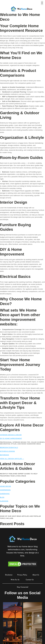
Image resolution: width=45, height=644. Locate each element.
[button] (42, 3)
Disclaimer (9, 575)
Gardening (5, 494)
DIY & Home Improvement (11, 439)
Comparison (5, 490)
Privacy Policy (22, 575)
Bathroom (4, 455)
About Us (36, 575)
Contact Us (30, 580)
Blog (2, 497)
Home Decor (5, 486)
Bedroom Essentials (9, 448)
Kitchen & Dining (7, 451)
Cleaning (4, 501)
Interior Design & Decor (11, 435)
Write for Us (15, 580)
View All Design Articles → (12, 459)
